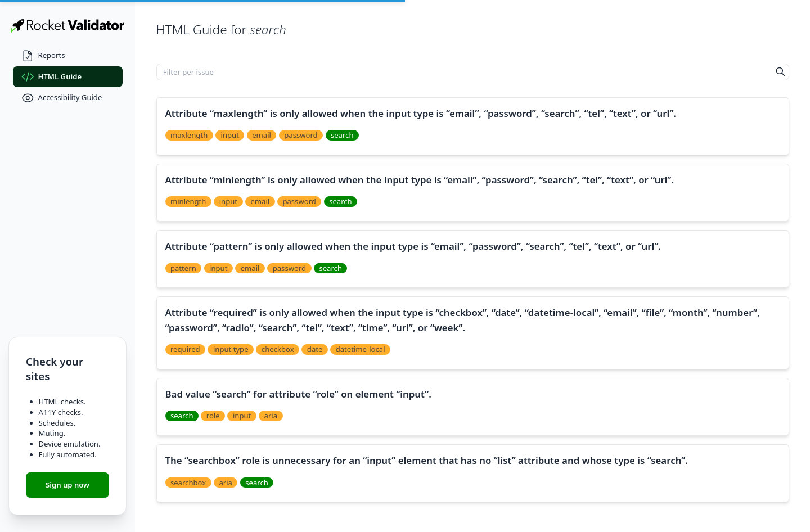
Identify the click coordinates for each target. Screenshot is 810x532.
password (301, 135)
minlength (188, 201)
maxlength (189, 135)
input (230, 135)
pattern (183, 268)
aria (271, 416)
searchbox (188, 483)
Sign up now (67, 485)
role (213, 416)
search (342, 135)
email (262, 135)
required (185, 349)
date (315, 349)
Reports (43, 56)
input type (231, 349)
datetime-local (361, 349)
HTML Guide (52, 77)
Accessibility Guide (62, 98)
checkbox (278, 349)
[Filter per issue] (465, 72)
